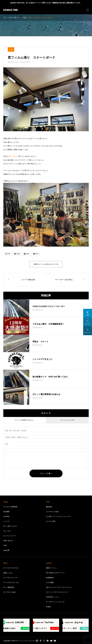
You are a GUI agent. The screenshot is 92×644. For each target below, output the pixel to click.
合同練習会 (50, 578)
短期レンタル (8, 573)
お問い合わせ (8, 541)
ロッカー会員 (51, 521)
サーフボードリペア (10, 578)
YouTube (6, 516)
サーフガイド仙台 (9, 592)
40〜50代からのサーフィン (55, 573)
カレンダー (7, 531)
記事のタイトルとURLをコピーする (46, 264)
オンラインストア (9, 536)
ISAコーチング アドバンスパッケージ (59, 587)
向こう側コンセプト (10, 526)
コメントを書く (46, 473)
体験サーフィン (51, 568)
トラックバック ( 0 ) (67, 420)
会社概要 (6, 512)
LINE (5, 545)
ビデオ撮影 (50, 582)
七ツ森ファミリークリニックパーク (58, 516)
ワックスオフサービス (11, 582)
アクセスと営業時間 (10, 507)
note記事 (6, 550)
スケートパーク (13, 156)
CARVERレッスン (52, 597)
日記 (11, 49)
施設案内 (49, 507)
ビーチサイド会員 (52, 512)
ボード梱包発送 (9, 587)
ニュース (6, 521)
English (49, 607)
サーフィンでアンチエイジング (57, 592)
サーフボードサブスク (11, 568)
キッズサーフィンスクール (55, 602)
